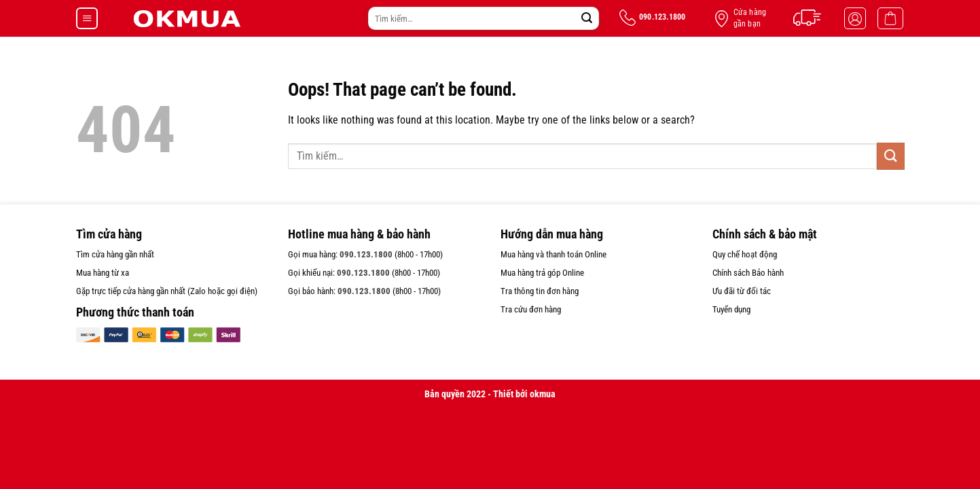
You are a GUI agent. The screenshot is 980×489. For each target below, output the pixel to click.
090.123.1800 (366, 254)
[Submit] (587, 18)
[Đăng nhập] (855, 18)
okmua (543, 394)
